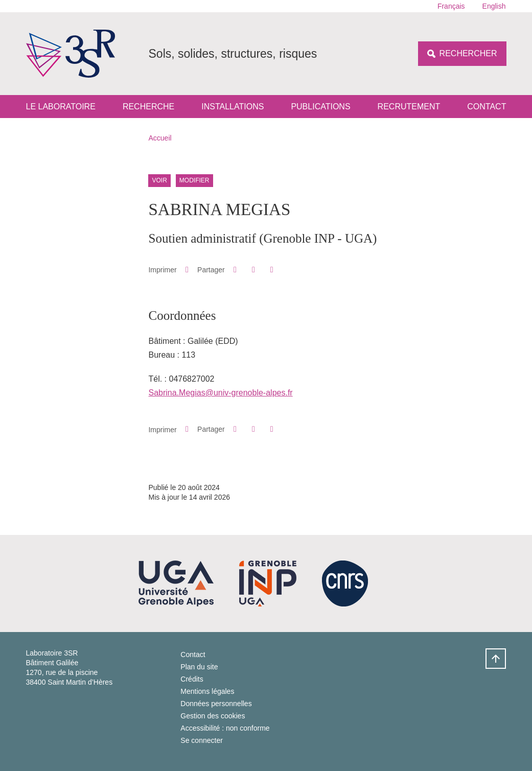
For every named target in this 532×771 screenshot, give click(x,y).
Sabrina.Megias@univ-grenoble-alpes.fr (220, 393)
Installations (233, 107)
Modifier (194, 180)
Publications (320, 107)
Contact (487, 107)
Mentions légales (207, 691)
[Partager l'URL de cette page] (272, 270)
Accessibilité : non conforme (225, 728)
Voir (159, 180)
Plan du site (199, 667)
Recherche (148, 107)
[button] (235, 270)
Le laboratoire (61, 107)
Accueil (160, 138)
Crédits (192, 679)
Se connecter (202, 740)
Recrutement (409, 107)
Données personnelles (216, 704)
